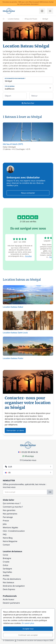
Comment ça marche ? (13, 507)
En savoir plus (28, 623)
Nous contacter (28, 193)
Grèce (5, 565)
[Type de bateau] (28, 88)
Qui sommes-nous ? (12, 503)
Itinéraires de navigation (14, 586)
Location (21, 531)
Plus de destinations (12, 579)
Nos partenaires (10, 514)
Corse (5, 555)
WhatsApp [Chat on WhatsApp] (28, 456)
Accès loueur (9, 599)
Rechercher (28, 103)
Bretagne (7, 558)
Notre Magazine (10, 541)
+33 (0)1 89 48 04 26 (28, 452)
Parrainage (8, 517)
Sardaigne (7, 569)
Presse (6, 521)
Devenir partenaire (11, 603)
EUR (28, 467)
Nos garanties (9, 510)
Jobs (5, 524)
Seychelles (7, 572)
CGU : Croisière (10, 531)
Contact (6, 545)
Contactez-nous (28, 460)
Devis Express (9, 589)
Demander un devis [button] (15, 430)
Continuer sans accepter (28, 635)
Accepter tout (28, 629)
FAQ (5, 534)
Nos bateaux (8, 582)
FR (28, 473)
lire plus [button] (28, 256)
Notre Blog (8, 538)
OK (50, 492)
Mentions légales (10, 527)
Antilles (6, 576)
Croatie (6, 562)
